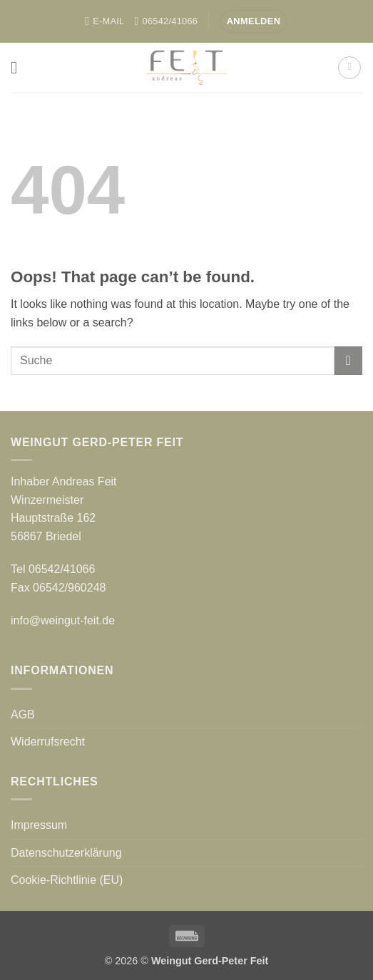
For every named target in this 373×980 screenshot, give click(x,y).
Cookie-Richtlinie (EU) (67, 880)
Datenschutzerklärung (66, 853)
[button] (254, 22)
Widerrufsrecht (48, 742)
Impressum (39, 825)
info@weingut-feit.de (63, 620)
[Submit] (348, 360)
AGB (23, 715)
